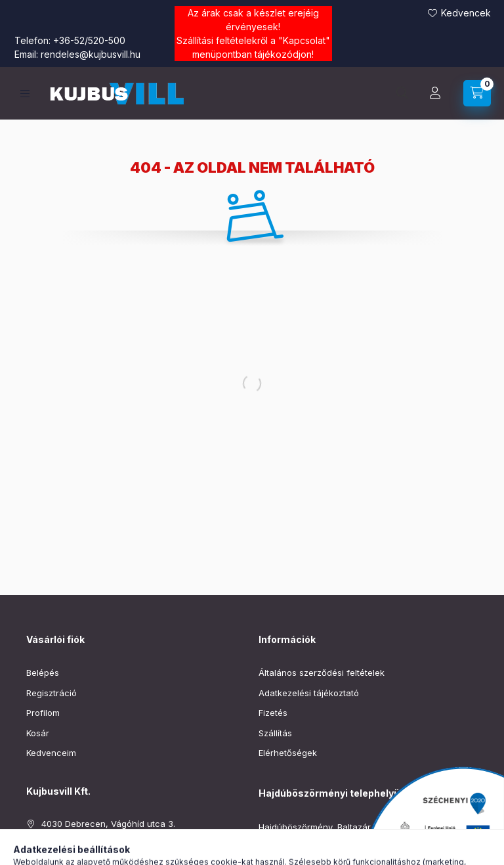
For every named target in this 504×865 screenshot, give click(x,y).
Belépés (43, 673)
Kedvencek (466, 13)
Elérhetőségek (288, 753)
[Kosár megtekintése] (477, 93)
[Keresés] (402, 93)
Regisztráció (52, 693)
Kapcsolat (304, 40)
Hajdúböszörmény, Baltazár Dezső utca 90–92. (354, 827)
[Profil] (435, 93)
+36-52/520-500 (89, 40)
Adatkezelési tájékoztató (309, 693)
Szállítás (275, 733)
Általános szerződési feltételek (322, 673)
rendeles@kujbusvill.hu (91, 54)
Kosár (38, 733)
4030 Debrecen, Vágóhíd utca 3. (108, 824)
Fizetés (273, 713)
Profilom (43, 713)
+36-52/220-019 (292, 847)
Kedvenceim (51, 753)
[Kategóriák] (25, 94)
